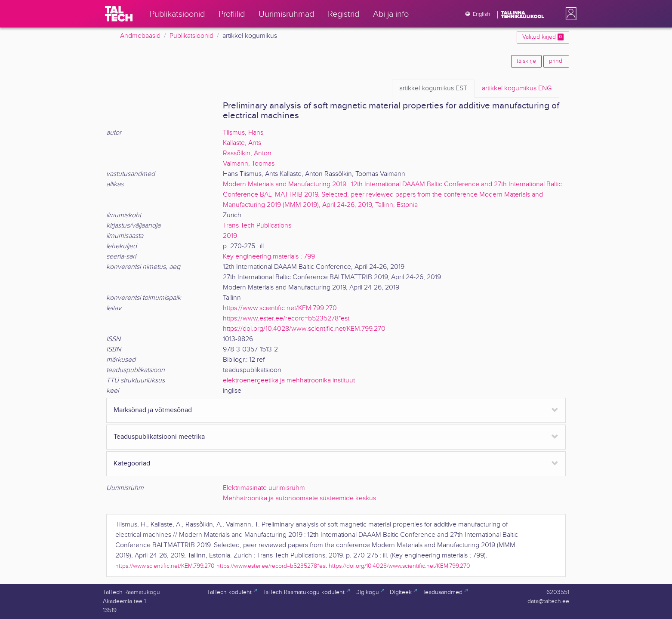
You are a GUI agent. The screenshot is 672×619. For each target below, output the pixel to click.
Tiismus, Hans (243, 133)
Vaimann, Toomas (249, 164)
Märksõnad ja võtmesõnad (153, 410)
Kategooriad (132, 463)
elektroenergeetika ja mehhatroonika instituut (289, 380)
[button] (569, 14)
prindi (556, 61)
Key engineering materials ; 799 (269, 257)
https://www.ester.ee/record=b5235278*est (286, 319)
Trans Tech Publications (257, 226)
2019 (230, 236)
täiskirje (526, 61)
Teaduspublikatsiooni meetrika (159, 437)
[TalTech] (119, 14)
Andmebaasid (140, 36)
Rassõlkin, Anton (247, 153)
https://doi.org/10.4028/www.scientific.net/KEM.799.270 (304, 329)
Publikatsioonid (191, 36)
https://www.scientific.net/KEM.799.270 (280, 308)
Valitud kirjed (543, 37)
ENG (517, 89)
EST (433, 89)
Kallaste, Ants (242, 143)
